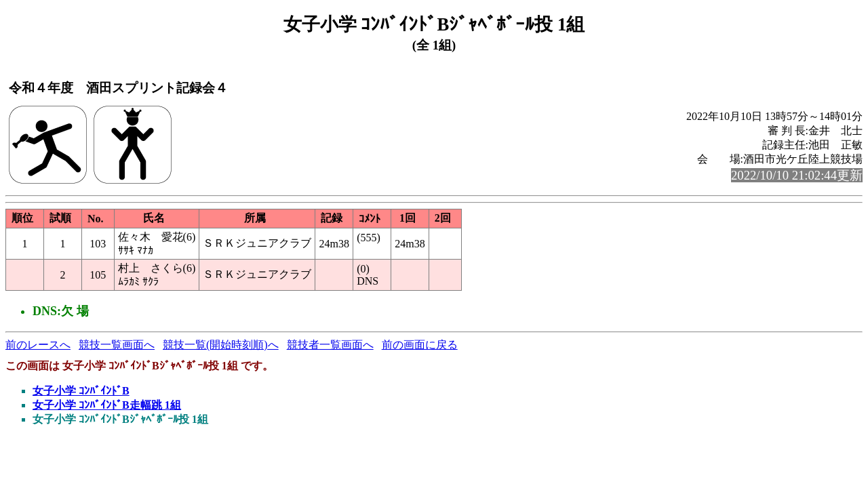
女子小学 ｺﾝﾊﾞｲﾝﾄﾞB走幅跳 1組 (107, 405)
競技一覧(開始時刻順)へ (221, 345)
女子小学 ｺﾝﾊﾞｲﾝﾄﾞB (81, 391)
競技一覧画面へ (117, 345)
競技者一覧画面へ (330, 345)
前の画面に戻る (420, 345)
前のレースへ (38, 345)
